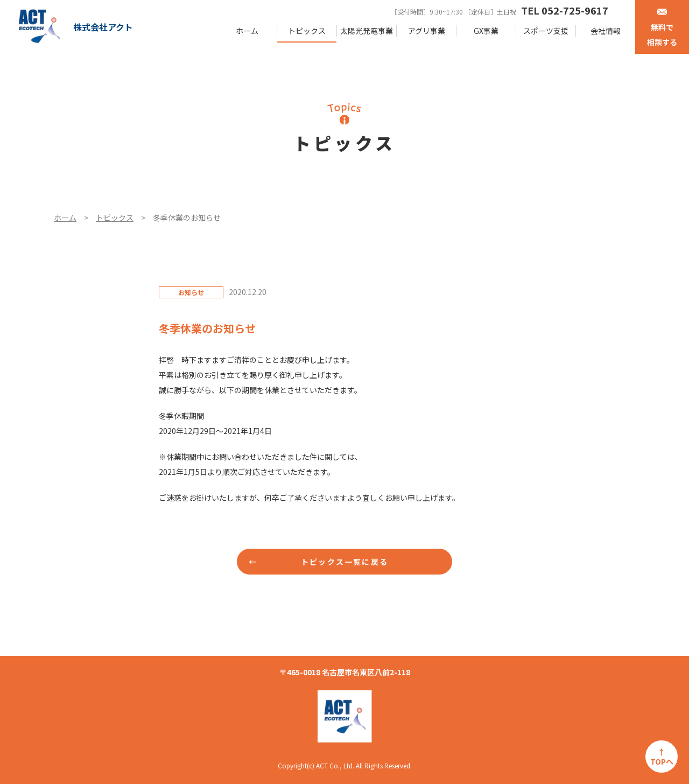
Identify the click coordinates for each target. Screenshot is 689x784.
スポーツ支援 (546, 31)
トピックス (307, 31)
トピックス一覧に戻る (344, 562)
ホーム (247, 31)
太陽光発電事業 (367, 31)
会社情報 (606, 31)
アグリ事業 (427, 31)
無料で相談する (662, 28)
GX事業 (486, 31)
